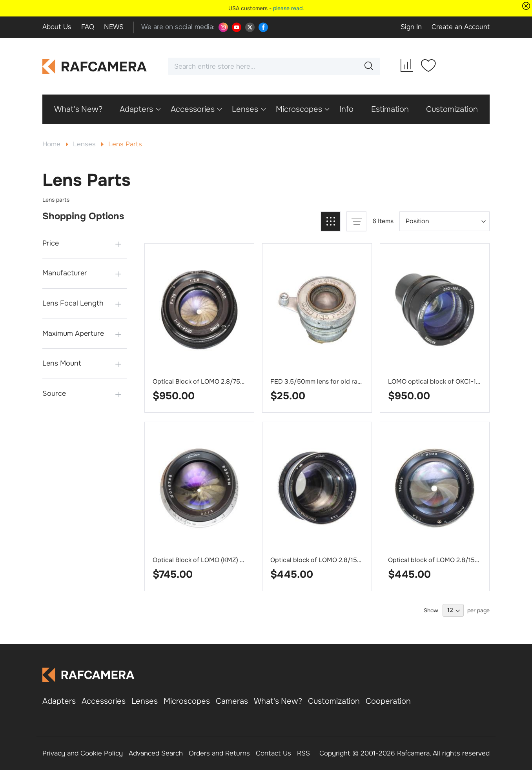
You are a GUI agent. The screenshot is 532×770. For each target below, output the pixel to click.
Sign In (411, 27)
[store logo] (95, 66)
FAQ (88, 27)
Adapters (59, 701)
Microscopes (187, 701)
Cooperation (388, 701)
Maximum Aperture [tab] (73, 333)
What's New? (278, 701)
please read (288, 8)
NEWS (114, 27)
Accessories (104, 701)
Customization (334, 701)
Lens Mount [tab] (62, 363)
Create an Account (461, 27)
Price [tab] (51, 243)
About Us (57, 27)
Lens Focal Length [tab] (73, 303)
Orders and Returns (219, 753)
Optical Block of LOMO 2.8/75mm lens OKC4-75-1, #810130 (239, 381)
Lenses (85, 144)
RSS (303, 753)
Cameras (232, 701)
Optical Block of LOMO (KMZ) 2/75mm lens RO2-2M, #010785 (242, 560)
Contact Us (273, 753)
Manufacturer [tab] (65, 273)
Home (52, 144)
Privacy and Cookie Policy (83, 753)
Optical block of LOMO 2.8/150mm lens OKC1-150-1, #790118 (359, 560)
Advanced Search (156, 753)
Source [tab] (54, 393)
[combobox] (274, 66)
